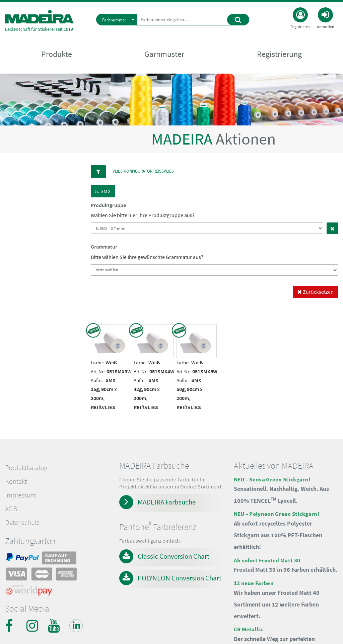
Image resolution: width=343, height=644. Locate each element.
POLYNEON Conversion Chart (180, 578)
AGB (11, 509)
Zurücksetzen (316, 292)
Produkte (57, 54)
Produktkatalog (26, 468)
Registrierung (279, 54)
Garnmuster (164, 54)
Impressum (21, 495)
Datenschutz (22, 523)
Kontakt (16, 481)
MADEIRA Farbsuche (167, 502)
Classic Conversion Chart (174, 556)
